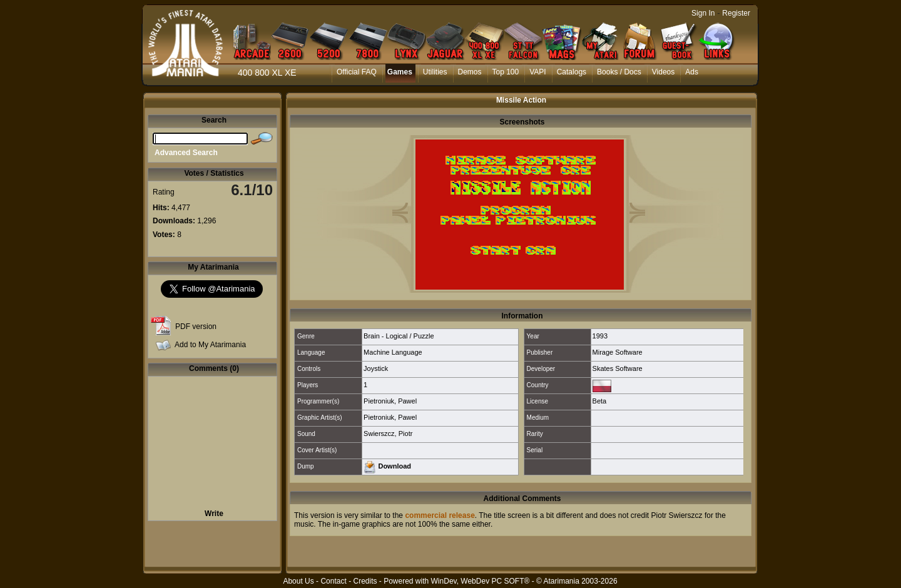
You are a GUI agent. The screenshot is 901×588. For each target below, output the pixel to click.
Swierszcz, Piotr (388, 433)
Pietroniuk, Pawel (390, 401)
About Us (298, 581)
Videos (663, 72)
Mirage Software (618, 352)
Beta (600, 401)
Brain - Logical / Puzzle (399, 336)
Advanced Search (186, 153)
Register (736, 13)
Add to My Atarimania (210, 345)
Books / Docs (619, 72)
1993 (600, 336)
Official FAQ (357, 72)
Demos (470, 72)
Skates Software (618, 368)
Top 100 (506, 72)
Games (400, 72)
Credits (365, 581)
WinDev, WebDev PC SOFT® (481, 581)
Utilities (435, 72)
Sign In (703, 13)
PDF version (196, 327)
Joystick (376, 368)
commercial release (440, 515)
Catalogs (572, 72)
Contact (333, 581)
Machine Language (393, 352)
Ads (692, 72)
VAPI (537, 72)
